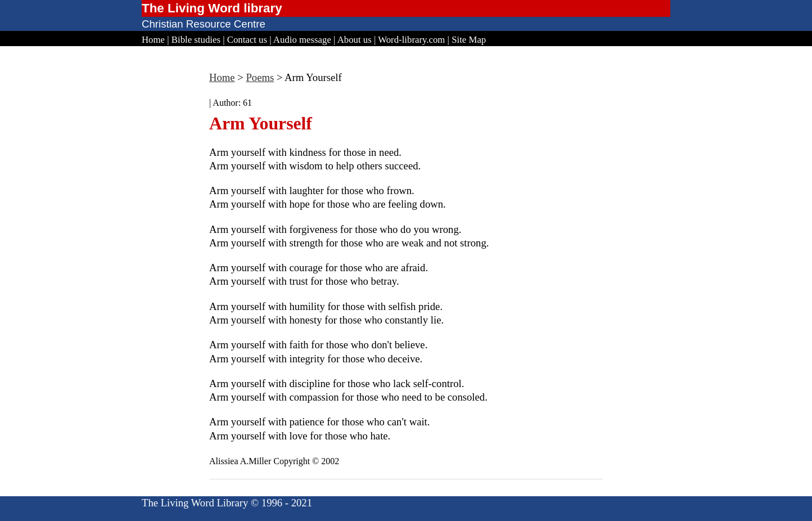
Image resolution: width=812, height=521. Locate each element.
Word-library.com (411, 40)
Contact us (247, 40)
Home (153, 40)
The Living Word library (212, 8)
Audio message (302, 40)
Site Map (469, 40)
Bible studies (196, 40)
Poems (260, 77)
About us (355, 40)
